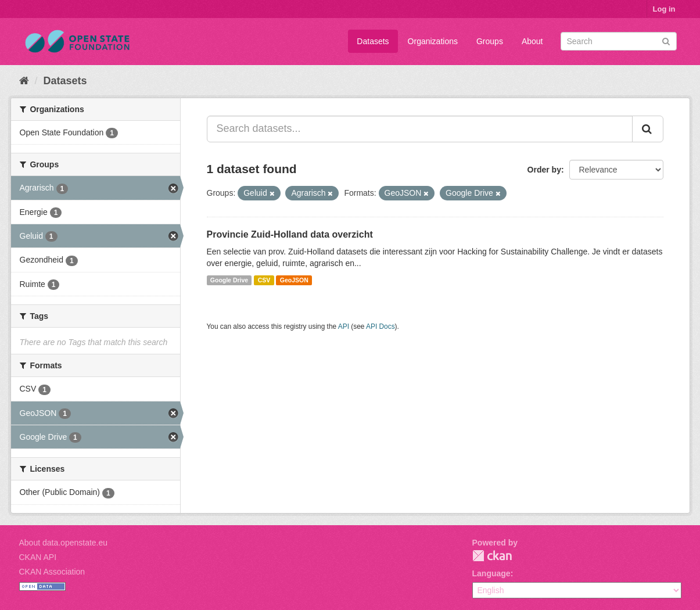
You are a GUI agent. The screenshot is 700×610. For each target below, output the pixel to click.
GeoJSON (294, 280)
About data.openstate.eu (64, 543)
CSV (264, 280)
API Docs (380, 326)
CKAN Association (52, 572)
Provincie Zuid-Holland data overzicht (290, 234)
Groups (490, 41)
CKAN (492, 556)
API (344, 326)
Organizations (433, 41)
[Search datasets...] (420, 129)
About (532, 41)
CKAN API (38, 557)
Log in (664, 9)
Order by (544, 170)
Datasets (373, 41)
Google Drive (229, 280)
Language (491, 573)
